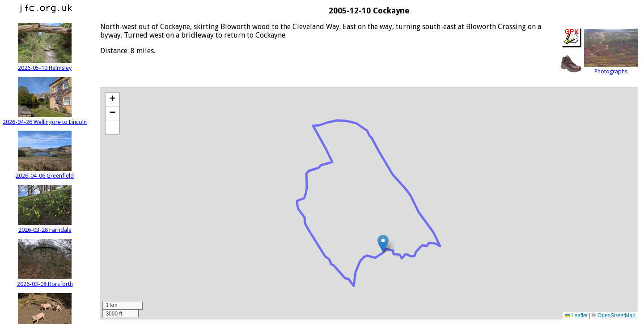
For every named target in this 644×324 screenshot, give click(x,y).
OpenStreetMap (616, 315)
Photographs (611, 68)
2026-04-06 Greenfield (45, 172)
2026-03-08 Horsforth (45, 281)
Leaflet (576, 315)
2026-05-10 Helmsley (45, 64)
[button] (383, 244)
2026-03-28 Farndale (45, 226)
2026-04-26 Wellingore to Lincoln (45, 119)
